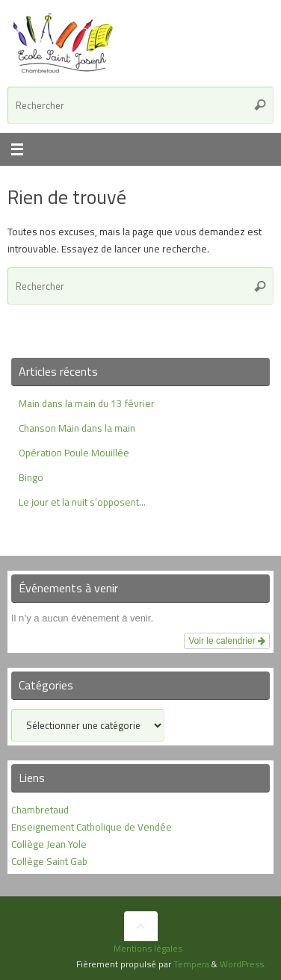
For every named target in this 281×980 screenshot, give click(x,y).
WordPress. (243, 964)
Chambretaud (40, 810)
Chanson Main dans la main (77, 428)
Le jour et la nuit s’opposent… (82, 502)
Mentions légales (148, 948)
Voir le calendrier (227, 641)
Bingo (31, 477)
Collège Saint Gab (49, 861)
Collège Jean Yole (49, 844)
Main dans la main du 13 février (87, 403)
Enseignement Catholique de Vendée (92, 827)
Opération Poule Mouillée (74, 453)
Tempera (191, 964)
